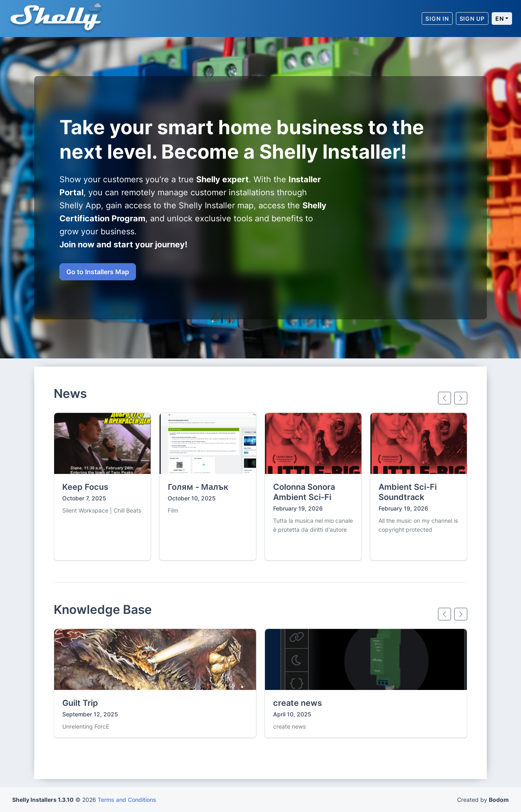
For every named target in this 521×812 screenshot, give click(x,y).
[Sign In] (437, 19)
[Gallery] (260, 487)
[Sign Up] (472, 19)
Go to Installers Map (98, 272)
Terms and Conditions (127, 800)
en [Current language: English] (500, 19)
